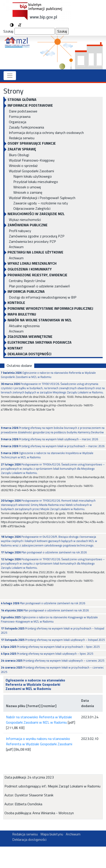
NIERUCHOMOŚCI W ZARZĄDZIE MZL (36, 214)
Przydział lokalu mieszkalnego (36, 182)
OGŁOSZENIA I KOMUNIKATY (30, 269)
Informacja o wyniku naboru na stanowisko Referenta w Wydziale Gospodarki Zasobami (39, 741)
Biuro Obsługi (19, 155)
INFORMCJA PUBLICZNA (26, 291)
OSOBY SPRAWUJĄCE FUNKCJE (32, 143)
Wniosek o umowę (27, 187)
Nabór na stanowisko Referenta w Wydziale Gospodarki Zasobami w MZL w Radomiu (39, 720)
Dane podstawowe (23, 111)
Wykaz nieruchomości (25, 220)
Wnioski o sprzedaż (23, 166)
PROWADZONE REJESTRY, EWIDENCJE (37, 275)
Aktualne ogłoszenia (24, 326)
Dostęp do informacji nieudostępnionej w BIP (43, 297)
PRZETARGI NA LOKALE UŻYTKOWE (35, 252)
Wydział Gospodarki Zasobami (31, 171)
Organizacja (18, 122)
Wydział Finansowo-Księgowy (32, 160)
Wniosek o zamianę (28, 192)
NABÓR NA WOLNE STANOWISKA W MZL (40, 320)
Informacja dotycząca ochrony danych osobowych (46, 133)
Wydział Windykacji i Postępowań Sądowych (42, 198)
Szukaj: (8, 31)
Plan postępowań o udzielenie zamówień (39, 286)
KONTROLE (16, 303)
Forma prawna (20, 116)
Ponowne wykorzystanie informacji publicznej (50, 308)
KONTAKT (15, 348)
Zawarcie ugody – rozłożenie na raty (41, 203)
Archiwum (16, 247)
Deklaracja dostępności (29, 354)
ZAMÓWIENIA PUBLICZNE (28, 225)
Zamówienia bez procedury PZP (32, 241)
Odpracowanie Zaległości (32, 208)
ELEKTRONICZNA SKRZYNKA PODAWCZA (40, 342)
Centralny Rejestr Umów (27, 281)
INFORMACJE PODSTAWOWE (30, 105)
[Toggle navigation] (10, 76)
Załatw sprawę (22, 149)
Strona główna (22, 100)
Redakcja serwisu (22, 138)
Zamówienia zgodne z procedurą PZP (37, 236)
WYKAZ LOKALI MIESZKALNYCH (32, 263)
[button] (12, 25)
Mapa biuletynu (22, 314)
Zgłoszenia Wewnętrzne (30, 336)
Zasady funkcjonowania (26, 127)
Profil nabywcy (20, 231)
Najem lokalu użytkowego (33, 176)
